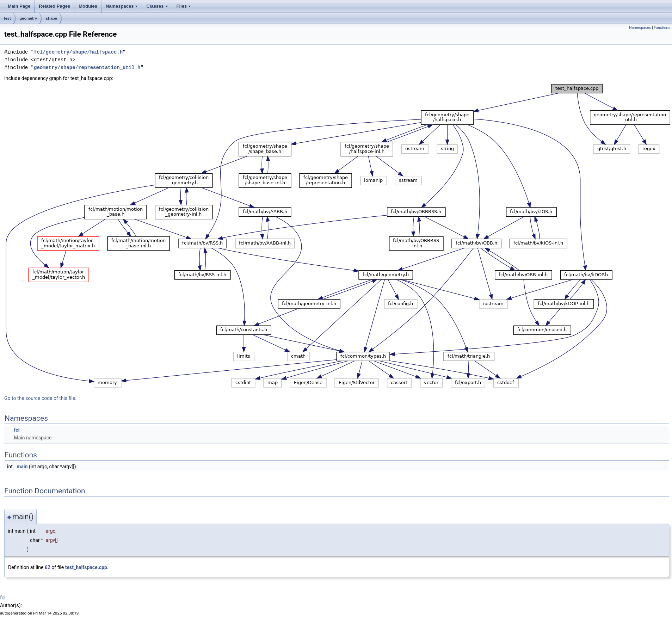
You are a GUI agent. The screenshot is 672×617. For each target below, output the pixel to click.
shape (51, 18)
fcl (17, 430)
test (7, 18)
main (22, 467)
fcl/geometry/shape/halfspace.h (78, 52)
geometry (29, 18)
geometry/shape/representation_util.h (87, 67)
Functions (662, 28)
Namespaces (122, 6)
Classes (157, 6)
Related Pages (54, 6)
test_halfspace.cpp (86, 567)
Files (184, 6)
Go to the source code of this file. (40, 398)
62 (48, 567)
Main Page (19, 6)
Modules (88, 6)
